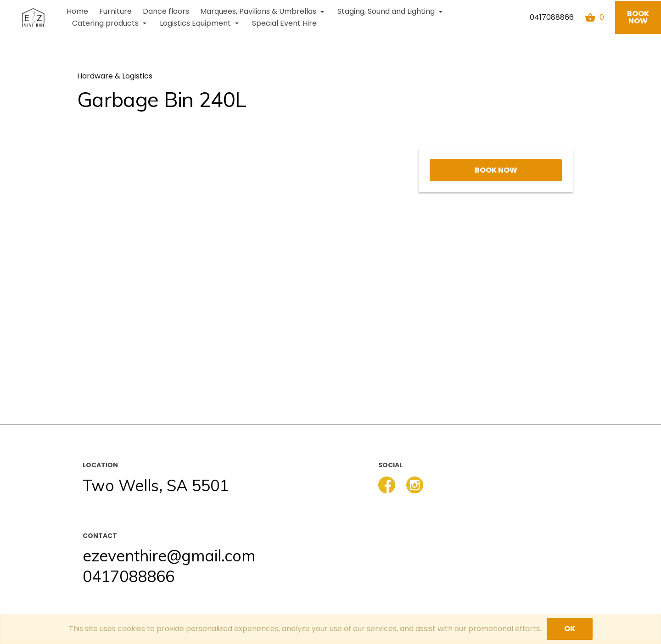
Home (77, 11)
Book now (638, 17)
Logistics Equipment (200, 23)
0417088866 (552, 17)
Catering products (110, 23)
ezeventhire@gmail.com (169, 556)
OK (570, 629)
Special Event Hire (284, 23)
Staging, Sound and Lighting (391, 11)
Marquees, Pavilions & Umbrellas (263, 11)
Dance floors (166, 11)
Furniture (115, 11)
